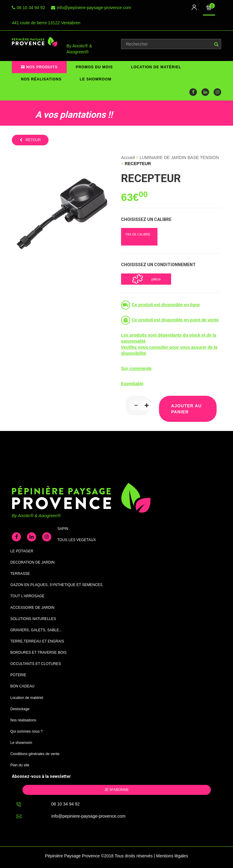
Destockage (20, 709)
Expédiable (132, 384)
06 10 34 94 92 (31, 8)
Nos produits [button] (41, 67)
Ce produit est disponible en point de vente (175, 320)
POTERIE (18, 675)
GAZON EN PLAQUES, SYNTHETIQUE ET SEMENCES (56, 585)
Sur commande (136, 368)
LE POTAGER (22, 551)
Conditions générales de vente (35, 754)
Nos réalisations (41, 79)
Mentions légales (172, 856)
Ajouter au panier (186, 409)
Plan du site (20, 765)
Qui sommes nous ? (27, 731)
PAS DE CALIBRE (138, 234)
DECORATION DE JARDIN (32, 562)
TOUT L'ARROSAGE (27, 596)
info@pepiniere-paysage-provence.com (94, 8)
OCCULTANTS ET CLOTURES (36, 664)
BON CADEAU (22, 686)
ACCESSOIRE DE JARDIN (32, 608)
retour (33, 140)
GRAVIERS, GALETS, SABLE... (36, 630)
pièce (156, 279)
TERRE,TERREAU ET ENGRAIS (37, 641)
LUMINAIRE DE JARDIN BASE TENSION (179, 158)
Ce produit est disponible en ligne (166, 305)
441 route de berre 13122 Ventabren (46, 23)
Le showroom (96, 79)
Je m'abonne (116, 790)
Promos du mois (94, 67)
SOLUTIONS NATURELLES (33, 619)
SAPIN (63, 529)
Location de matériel (156, 67)
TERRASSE (20, 574)
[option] (62, 113)
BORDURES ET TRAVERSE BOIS (38, 653)
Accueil (128, 158)
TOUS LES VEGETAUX (77, 540)
